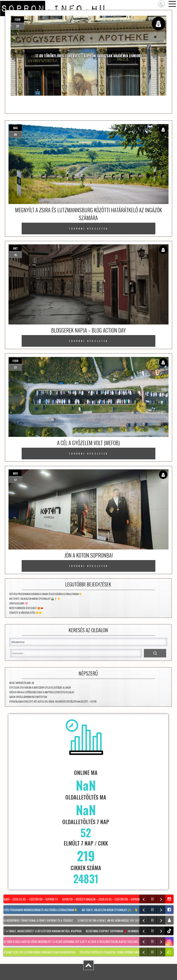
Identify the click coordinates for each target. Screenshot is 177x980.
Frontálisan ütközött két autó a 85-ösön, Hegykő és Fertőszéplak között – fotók (53, 701)
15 (15, 255)
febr (18, 19)
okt (15, 248)
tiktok (170, 931)
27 (18, 26)
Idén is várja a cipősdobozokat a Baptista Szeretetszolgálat (42, 692)
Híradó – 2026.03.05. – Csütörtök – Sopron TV (30, 899)
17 (15, 480)
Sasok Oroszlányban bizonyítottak (28, 697)
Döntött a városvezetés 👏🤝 (26, 613)
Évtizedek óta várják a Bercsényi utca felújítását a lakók (40, 687)
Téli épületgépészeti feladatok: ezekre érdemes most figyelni (117, 952)
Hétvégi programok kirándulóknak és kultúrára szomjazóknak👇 (46, 594)
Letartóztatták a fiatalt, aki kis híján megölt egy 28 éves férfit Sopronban (122, 920)
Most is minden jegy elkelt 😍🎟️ (26, 608)
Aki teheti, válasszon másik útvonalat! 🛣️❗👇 (35, 599)
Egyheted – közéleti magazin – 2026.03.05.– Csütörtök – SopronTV (103, 899)
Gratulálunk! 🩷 (19, 603)
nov (15, 473)
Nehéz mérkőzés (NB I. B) (22, 683)
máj (15, 128)
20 (15, 134)
